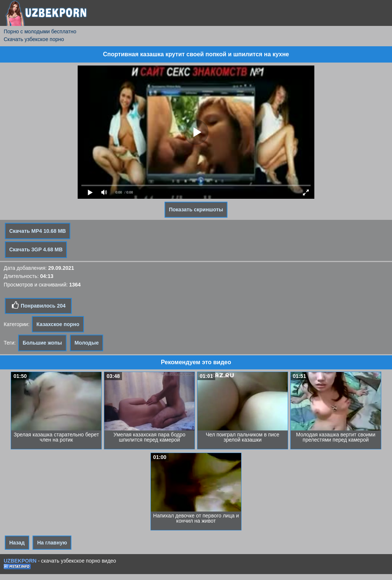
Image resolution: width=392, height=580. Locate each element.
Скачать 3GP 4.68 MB (36, 249)
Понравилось (38, 305)
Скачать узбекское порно (34, 39)
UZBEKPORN (20, 561)
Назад (17, 543)
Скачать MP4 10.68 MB (38, 231)
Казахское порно (58, 324)
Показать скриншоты (196, 209)
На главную (52, 543)
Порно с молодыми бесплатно (40, 31)
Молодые (87, 343)
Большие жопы (42, 343)
